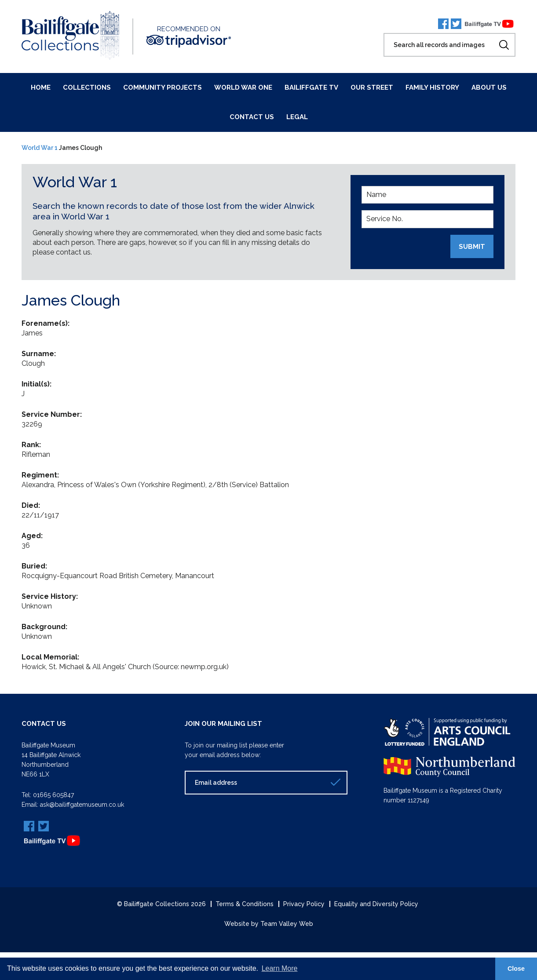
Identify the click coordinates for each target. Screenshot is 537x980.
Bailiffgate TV (311, 87)
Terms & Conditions (245, 903)
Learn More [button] (280, 968)
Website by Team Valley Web (269, 923)
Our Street (372, 87)
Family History (432, 87)
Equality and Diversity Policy (376, 903)
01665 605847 (53, 794)
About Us (489, 87)
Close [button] (516, 969)
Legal (297, 117)
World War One (243, 87)
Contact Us (252, 117)
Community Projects (163, 87)
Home (41, 87)
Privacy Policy (304, 903)
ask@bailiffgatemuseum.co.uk (82, 804)
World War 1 (40, 148)
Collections (87, 87)
